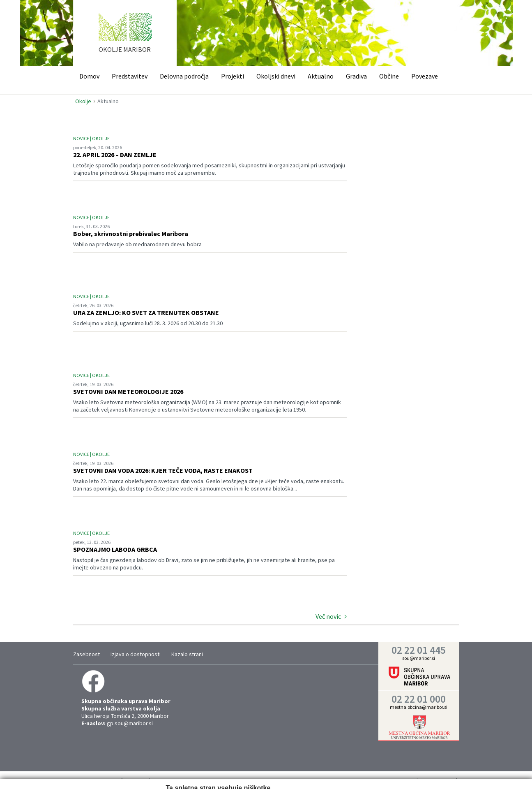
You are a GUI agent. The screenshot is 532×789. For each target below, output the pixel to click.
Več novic (328, 616)
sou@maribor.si (419, 658)
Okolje (83, 101)
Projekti (233, 76)
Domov (89, 76)
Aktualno (321, 76)
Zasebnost (86, 654)
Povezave (425, 76)
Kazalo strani (187, 654)
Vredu (375, 773)
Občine (389, 76)
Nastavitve (195, 774)
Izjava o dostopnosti (136, 654)
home (125, 37)
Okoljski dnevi (276, 76)
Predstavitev (130, 76)
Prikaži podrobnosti (297, 774)
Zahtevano (159, 774)
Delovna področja (184, 76)
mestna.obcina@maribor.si (419, 707)
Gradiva (356, 76)
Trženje (260, 774)
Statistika (229, 774)
